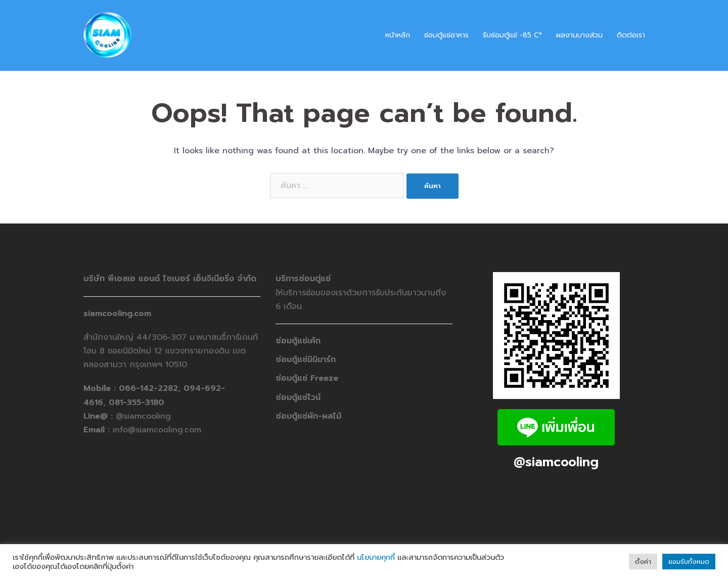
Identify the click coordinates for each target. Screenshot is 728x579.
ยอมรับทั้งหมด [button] (689, 562)
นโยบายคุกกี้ (376, 557)
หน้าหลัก (398, 35)
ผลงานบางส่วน (579, 35)
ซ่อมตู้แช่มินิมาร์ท (306, 360)
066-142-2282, (151, 388)
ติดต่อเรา (631, 35)
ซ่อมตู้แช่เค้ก (298, 341)
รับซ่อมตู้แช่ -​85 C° (512, 35)
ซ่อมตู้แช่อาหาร (446, 35)
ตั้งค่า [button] (643, 562)
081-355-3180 (136, 403)
